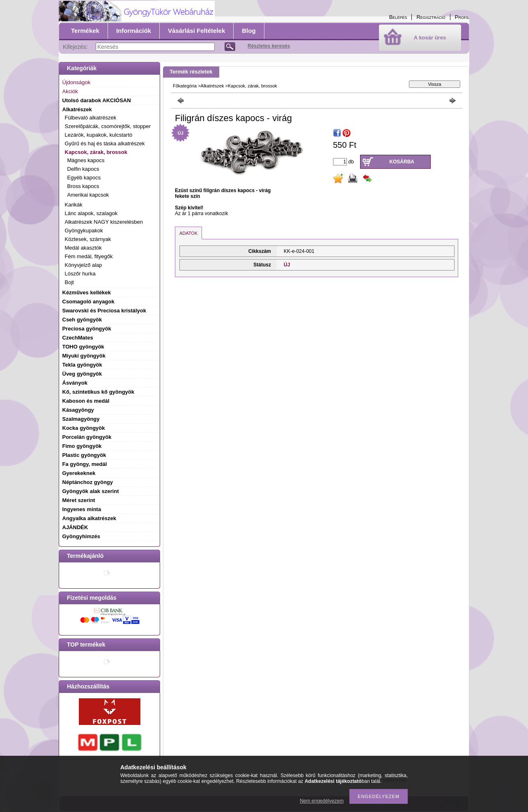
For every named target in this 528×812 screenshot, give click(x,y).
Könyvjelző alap (84, 265)
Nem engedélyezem (322, 801)
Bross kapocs (83, 186)
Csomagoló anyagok (88, 302)
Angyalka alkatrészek (90, 518)
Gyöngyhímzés (81, 536)
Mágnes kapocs (86, 160)
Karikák (74, 205)
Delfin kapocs (83, 169)
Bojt (69, 282)
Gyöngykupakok (84, 231)
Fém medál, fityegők (89, 256)
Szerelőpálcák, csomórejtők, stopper (108, 126)
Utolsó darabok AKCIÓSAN (97, 100)
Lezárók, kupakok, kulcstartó (99, 135)
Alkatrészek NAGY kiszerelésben (104, 222)
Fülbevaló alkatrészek (91, 118)
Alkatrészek (212, 86)
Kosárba (402, 162)
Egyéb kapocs (84, 178)
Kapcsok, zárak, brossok (253, 86)
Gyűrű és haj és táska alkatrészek (105, 143)
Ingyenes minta (82, 509)
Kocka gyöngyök (84, 428)
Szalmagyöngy (81, 419)
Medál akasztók (83, 248)
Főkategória (185, 86)
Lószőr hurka (80, 274)
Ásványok (75, 383)
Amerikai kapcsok (88, 195)
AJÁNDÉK (75, 527)
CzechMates (78, 338)
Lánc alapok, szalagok (91, 213)
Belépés (398, 17)
